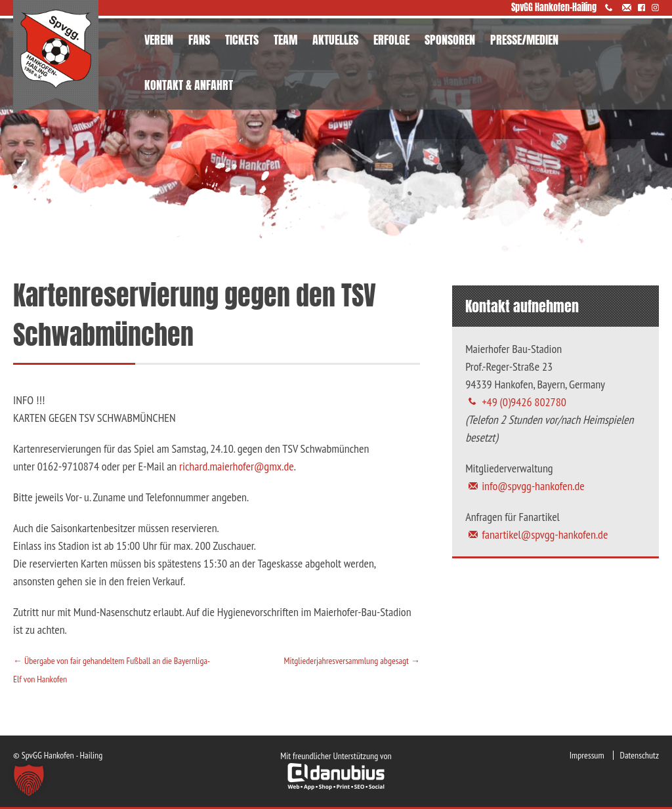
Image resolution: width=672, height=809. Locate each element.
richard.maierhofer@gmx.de (237, 466)
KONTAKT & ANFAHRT (189, 85)
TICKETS (242, 40)
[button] (29, 780)
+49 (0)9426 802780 (524, 402)
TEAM (285, 40)
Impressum (587, 755)
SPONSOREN (450, 40)
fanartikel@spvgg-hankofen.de (545, 534)
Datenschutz (640, 755)
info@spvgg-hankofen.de (533, 486)
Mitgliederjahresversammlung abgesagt (351, 661)
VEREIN (159, 40)
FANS (199, 40)
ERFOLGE (391, 40)
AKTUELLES (335, 40)
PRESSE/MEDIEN (524, 40)
